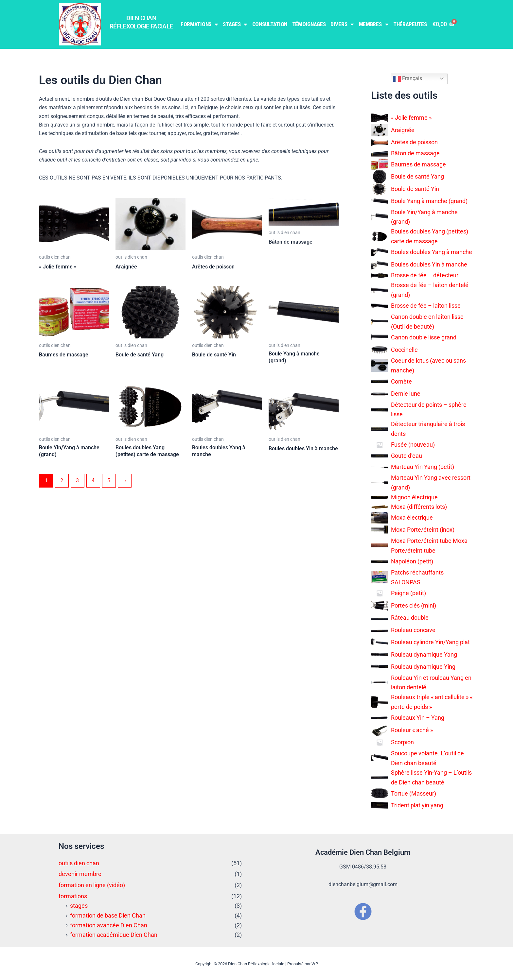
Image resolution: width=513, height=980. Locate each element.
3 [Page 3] (78, 481)
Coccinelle (404, 350)
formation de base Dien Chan (108, 915)
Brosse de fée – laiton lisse (426, 306)
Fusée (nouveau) (413, 445)
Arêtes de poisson (414, 142)
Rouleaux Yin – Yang (418, 718)
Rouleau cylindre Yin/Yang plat (430, 642)
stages (79, 906)
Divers (342, 24)
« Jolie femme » (411, 118)
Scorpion (402, 742)
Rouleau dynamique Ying (423, 667)
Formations (199, 24)
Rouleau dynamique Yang (424, 654)
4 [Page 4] (93, 481)
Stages (235, 24)
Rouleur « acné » (412, 730)
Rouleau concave (413, 630)
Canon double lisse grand (424, 337)
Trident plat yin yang (417, 805)
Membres (374, 24)
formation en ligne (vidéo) (92, 885)
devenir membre (80, 874)
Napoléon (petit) (412, 561)
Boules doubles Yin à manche (429, 264)
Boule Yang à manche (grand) (429, 201)
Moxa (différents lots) (419, 507)
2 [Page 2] (62, 481)
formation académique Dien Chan (114, 935)
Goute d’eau (407, 456)
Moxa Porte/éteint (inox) (423, 530)
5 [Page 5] (109, 481)
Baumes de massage (418, 164)
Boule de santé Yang (417, 176)
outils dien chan (79, 863)
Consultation (270, 24)
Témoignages (309, 24)
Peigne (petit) (408, 593)
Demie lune (406, 394)
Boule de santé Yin (415, 189)
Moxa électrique (412, 517)
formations (73, 896)
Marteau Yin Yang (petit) (423, 467)
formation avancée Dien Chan (109, 925)
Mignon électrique (414, 497)
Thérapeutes (410, 24)
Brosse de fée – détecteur (425, 275)
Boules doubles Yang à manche (432, 252)
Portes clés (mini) (414, 605)
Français (407, 79)
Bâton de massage (415, 153)
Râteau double (410, 618)
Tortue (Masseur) (414, 793)
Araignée (403, 130)
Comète (401, 381)
